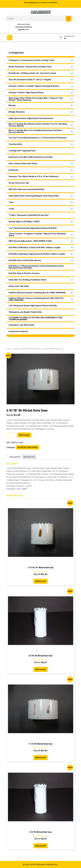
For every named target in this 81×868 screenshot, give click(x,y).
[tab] (10, 38)
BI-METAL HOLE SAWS (31, 349)
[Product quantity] (11, 435)
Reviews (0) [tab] (29, 457)
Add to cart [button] (40, 581)
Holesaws (17, 349)
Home (9, 349)
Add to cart (24, 435)
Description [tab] (15, 457)
